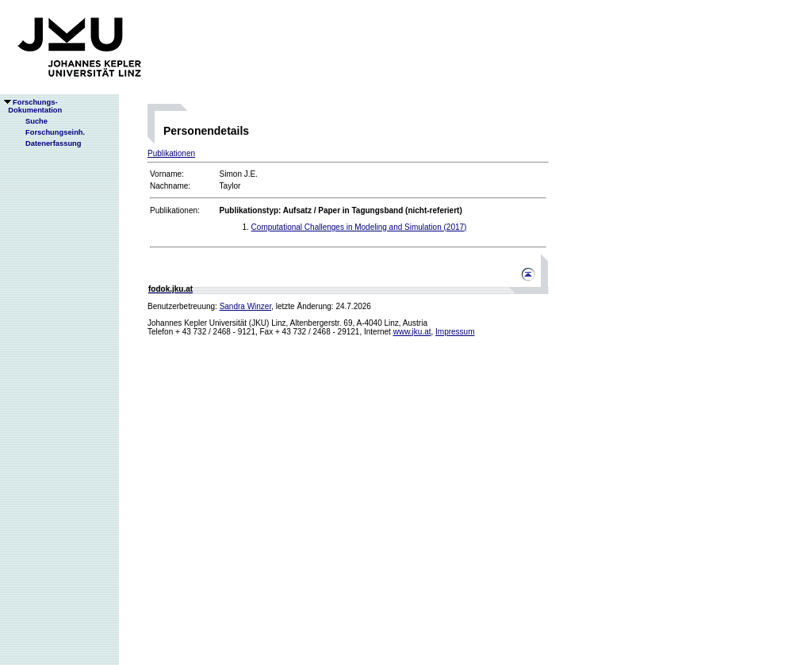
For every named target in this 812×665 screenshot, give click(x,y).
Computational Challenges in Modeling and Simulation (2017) (359, 227)
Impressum (455, 332)
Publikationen (171, 153)
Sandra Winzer (246, 306)
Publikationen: (175, 210)
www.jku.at (412, 332)
